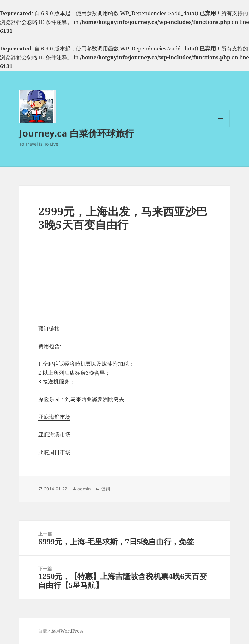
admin (84, 489)
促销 (106, 489)
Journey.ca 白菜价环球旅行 (77, 133)
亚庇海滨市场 (54, 434)
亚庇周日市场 (54, 452)
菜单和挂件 (221, 127)
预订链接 (49, 328)
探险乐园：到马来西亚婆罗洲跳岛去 (81, 399)
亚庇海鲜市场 (54, 417)
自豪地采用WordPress (61, 631)
